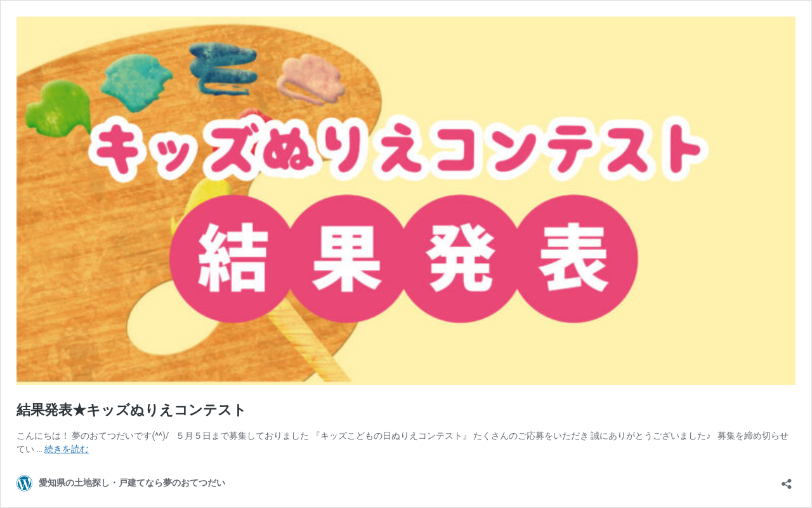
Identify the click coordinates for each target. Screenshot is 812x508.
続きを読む (67, 449)
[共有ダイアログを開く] (787, 480)
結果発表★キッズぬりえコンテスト (132, 410)
